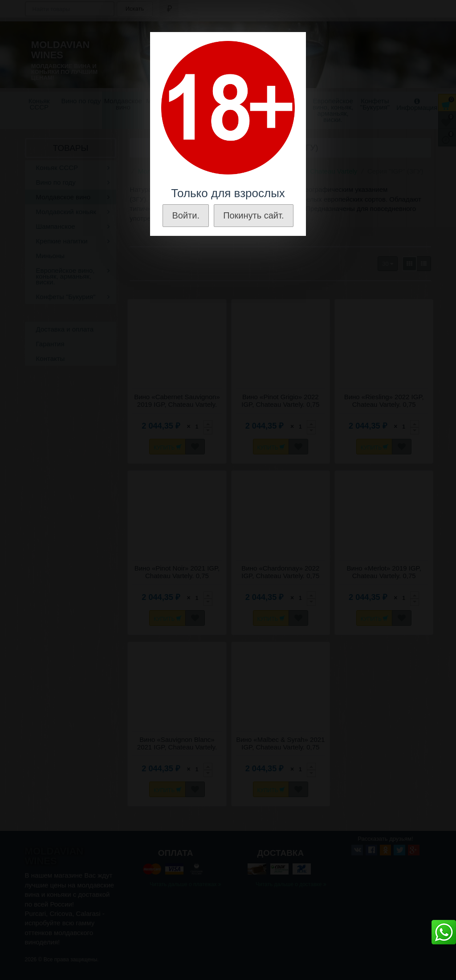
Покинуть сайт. (253, 215)
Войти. (186, 215)
